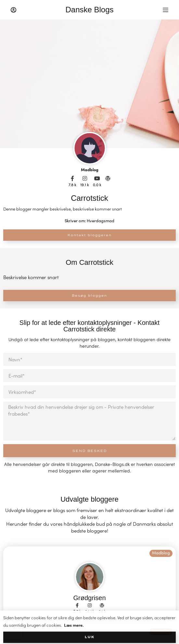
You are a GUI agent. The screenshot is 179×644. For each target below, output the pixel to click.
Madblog (90, 169)
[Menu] (166, 10)
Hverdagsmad (101, 221)
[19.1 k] (85, 178)
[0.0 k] (97, 178)
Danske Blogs (89, 10)
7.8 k (72, 185)
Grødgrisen (89, 598)
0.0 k (97, 185)
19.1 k (85, 185)
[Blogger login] (13, 10)
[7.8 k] (72, 178)
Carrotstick (89, 198)
